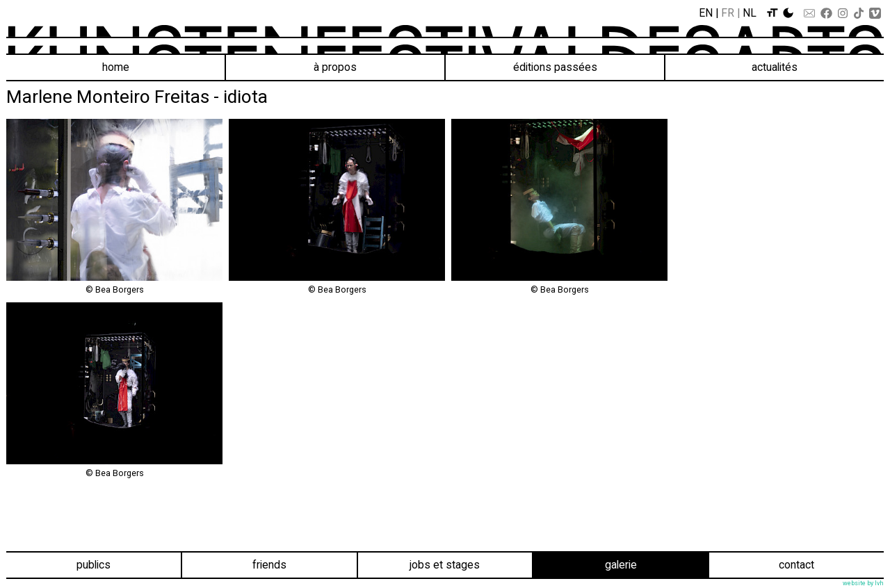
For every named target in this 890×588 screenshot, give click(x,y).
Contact (796, 565)
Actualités (775, 67)
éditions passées (555, 67)
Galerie (621, 565)
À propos (335, 67)
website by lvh (863, 583)
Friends (269, 565)
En (706, 13)
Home (116, 67)
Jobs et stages (445, 565)
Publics (94, 565)
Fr (728, 13)
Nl (750, 13)
